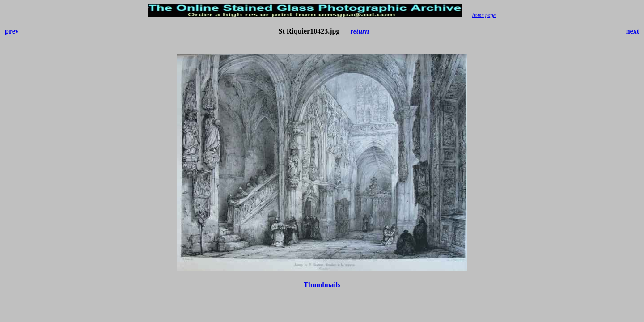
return (360, 31)
